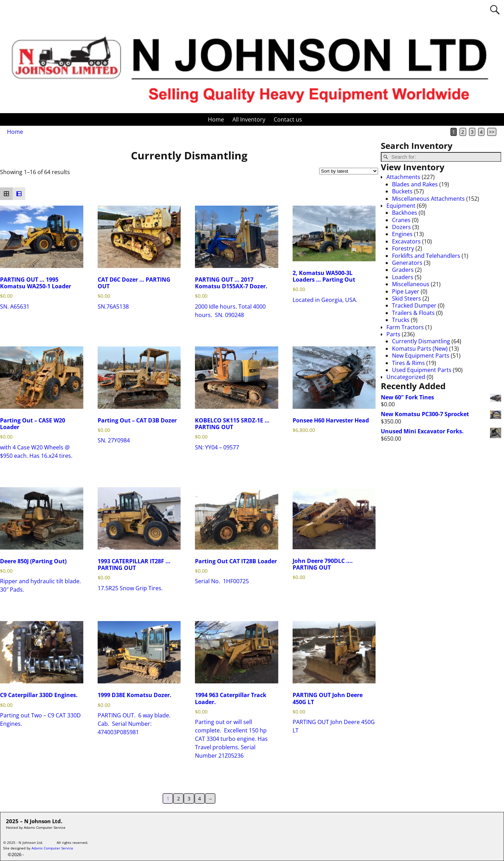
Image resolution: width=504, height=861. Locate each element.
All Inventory (249, 119)
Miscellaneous (411, 284)
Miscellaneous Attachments (428, 199)
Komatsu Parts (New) (420, 349)
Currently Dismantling (421, 341)
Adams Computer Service (52, 848)
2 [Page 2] (463, 132)
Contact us (288, 119)
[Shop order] (349, 171)
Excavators (406, 241)
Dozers (401, 227)
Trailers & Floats (413, 313)
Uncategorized (406, 377)
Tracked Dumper (414, 305)
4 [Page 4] (481, 132)
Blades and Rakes (415, 184)
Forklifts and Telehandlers (426, 256)
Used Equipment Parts (422, 370)
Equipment (401, 206)
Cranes (401, 220)
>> (492, 132)
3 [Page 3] (472, 132)
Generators (407, 263)
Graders (403, 270)
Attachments (403, 177)
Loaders (403, 277)
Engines (402, 234)
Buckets (402, 191)
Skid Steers (407, 298)
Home (216, 119)
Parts (393, 334)
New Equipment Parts (421, 356)
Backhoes (405, 213)
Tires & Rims (408, 363)
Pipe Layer (406, 291)
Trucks (401, 320)
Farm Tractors (405, 327)
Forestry (403, 248)
